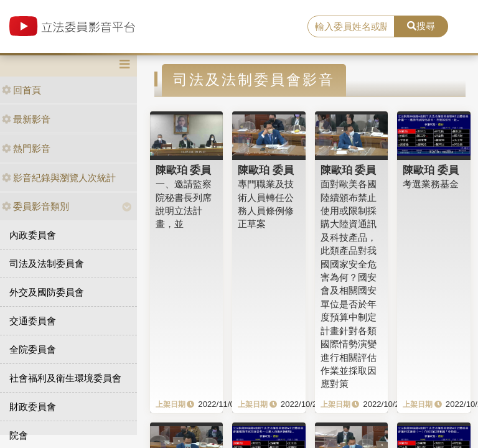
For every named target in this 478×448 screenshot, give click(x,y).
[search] (351, 27)
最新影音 (26, 119)
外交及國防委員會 (47, 292)
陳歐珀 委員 (184, 170)
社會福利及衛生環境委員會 (65, 378)
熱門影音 (26, 148)
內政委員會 (33, 235)
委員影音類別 (35, 206)
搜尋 (421, 26)
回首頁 (21, 90)
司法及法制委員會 (47, 264)
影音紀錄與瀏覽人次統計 (59, 178)
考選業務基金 (431, 184)
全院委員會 (33, 349)
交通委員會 (33, 321)
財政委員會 (33, 407)
